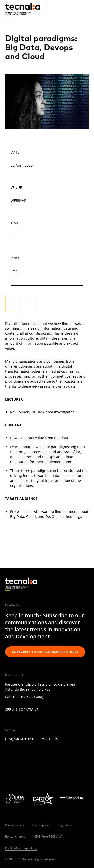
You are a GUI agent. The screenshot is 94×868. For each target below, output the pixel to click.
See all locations (22, 710)
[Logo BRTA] (16, 799)
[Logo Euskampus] (74, 799)
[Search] (73, 10)
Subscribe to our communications (45, 652)
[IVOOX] (80, 756)
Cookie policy (41, 825)
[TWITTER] (19, 756)
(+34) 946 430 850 (20, 739)
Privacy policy (14, 825)
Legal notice (66, 825)
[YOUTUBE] (56, 756)
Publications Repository (21, 848)
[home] (23, 10)
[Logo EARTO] (43, 799)
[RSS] (68, 756)
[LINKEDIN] (7, 756)
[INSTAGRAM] (32, 756)
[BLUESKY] (19, 769)
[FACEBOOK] (44, 756)
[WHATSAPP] (7, 769)
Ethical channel (16, 836)
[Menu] (85, 10)
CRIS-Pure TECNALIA (48, 836)
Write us (50, 739)
